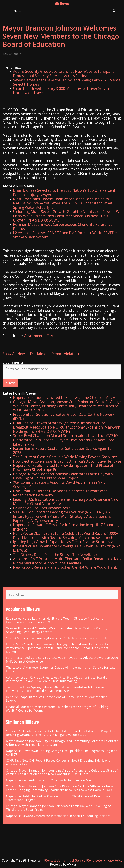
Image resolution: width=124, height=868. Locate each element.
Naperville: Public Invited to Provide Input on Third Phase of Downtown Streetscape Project (63, 468)
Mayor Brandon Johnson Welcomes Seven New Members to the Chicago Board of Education (61, 36)
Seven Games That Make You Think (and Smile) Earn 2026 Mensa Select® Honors (67, 82)
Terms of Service (74, 860)
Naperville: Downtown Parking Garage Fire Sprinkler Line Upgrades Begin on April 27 (62, 753)
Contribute (95, 860)
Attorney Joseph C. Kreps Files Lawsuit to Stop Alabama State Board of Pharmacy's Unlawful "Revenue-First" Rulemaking (57, 679)
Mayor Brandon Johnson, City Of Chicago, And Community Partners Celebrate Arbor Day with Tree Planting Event (62, 743)
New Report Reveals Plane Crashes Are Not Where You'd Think (65, 567)
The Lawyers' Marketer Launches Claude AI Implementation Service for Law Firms (60, 669)
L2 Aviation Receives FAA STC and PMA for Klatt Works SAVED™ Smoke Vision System (65, 235)
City (50, 336)
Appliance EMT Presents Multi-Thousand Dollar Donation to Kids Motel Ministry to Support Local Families (67, 561)
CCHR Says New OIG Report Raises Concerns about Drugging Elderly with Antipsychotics (59, 762)
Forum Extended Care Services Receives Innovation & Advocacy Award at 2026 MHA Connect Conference (62, 659)
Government (34, 336)
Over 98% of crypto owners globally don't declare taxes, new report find (58, 638)
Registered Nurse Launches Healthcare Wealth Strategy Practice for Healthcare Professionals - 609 (55, 620)
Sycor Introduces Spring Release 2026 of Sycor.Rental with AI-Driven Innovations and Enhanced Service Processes (55, 689)
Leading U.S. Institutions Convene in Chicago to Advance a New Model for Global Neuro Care (66, 501)
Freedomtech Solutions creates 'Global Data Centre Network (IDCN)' (64, 416)
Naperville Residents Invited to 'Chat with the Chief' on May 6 (64, 398)
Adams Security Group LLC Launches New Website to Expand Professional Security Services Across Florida (64, 74)
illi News (62, 4)
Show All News (14, 354)
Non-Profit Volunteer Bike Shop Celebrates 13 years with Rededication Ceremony (60, 493)
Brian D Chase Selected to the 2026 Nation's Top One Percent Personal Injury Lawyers (64, 192)
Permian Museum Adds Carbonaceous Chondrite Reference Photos (63, 226)
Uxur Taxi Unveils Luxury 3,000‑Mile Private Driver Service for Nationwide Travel (65, 91)
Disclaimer (39, 354)
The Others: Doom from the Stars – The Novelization (57, 555)
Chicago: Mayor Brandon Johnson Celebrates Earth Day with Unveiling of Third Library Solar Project (63, 476)
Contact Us (53, 860)
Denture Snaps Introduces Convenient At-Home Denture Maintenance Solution (57, 699)
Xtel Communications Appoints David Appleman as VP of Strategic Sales (60, 484)
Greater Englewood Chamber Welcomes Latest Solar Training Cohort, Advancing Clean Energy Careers (56, 630)
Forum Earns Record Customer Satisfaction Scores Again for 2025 (63, 451)
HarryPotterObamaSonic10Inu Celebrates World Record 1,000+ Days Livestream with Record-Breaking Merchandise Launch (66, 535)
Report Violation (65, 354)
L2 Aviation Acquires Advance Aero (42, 508)
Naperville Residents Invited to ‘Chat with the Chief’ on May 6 (50, 780)
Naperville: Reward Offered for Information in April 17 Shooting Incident (66, 527)
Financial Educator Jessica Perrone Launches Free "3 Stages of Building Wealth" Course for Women (57, 709)
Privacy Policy (113, 860)
